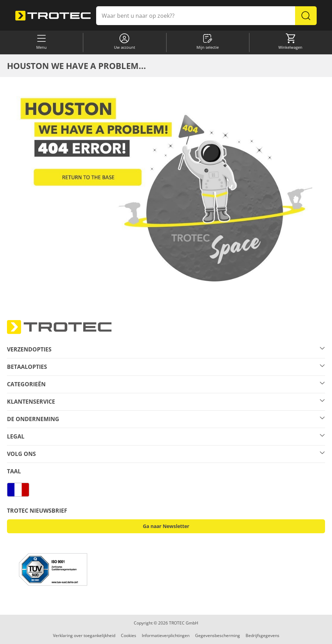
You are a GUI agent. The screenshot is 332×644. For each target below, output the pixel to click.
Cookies (129, 635)
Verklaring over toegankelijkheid (84, 635)
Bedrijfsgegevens (262, 635)
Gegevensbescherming (218, 635)
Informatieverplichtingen (166, 635)
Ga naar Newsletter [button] (166, 526)
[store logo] (53, 16)
